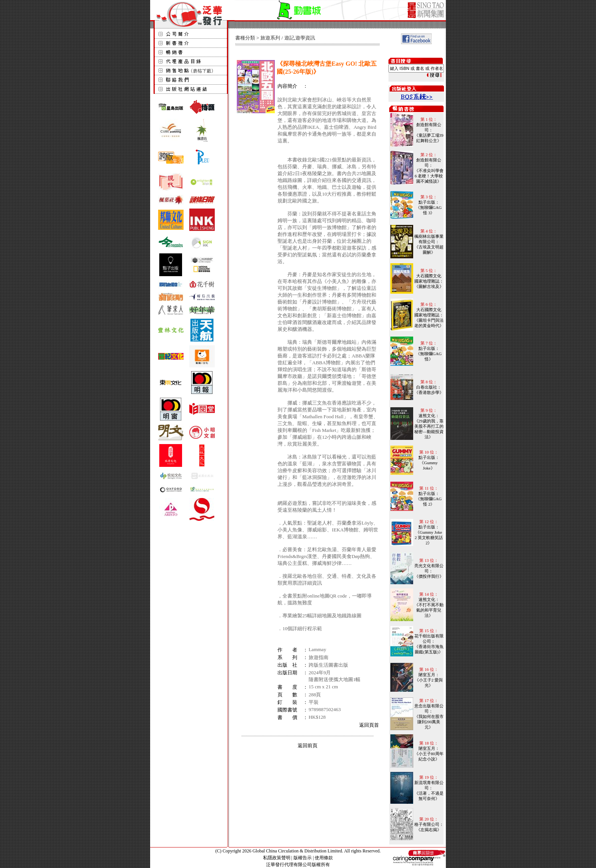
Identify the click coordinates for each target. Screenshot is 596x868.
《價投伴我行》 (429, 576)
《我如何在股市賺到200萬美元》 (429, 722)
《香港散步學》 (429, 392)
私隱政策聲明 (277, 858)
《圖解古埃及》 (429, 286)
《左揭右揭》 (429, 830)
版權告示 (303, 858)
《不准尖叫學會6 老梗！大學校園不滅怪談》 (429, 176)
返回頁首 (369, 725)
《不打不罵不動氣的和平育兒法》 (429, 610)
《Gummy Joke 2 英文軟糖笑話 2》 (429, 538)
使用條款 (324, 858)
